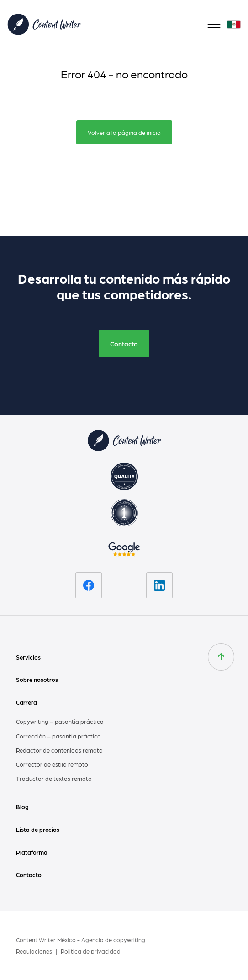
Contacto (124, 344)
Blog (22, 807)
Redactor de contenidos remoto (59, 750)
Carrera (26, 702)
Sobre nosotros (37, 679)
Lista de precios (38, 829)
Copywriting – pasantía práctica (60, 721)
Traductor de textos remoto (54, 778)
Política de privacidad (91, 951)
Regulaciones (35, 951)
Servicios (28, 657)
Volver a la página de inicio (124, 132)
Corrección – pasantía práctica (58, 736)
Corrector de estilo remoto (52, 764)
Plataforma (32, 852)
